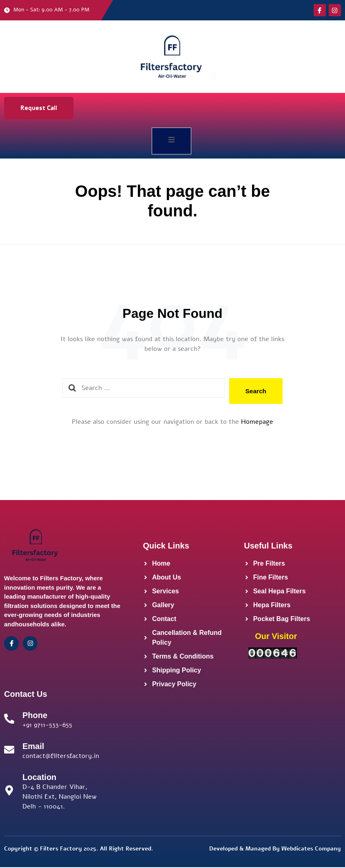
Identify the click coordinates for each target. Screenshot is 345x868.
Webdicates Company (311, 850)
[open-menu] (171, 141)
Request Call (39, 108)
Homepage (257, 423)
